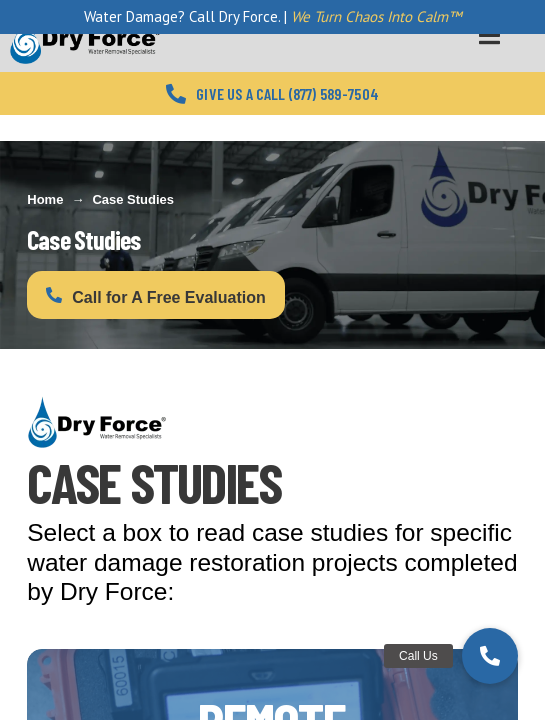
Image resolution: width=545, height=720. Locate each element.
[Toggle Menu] (489, 35)
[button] (490, 656)
